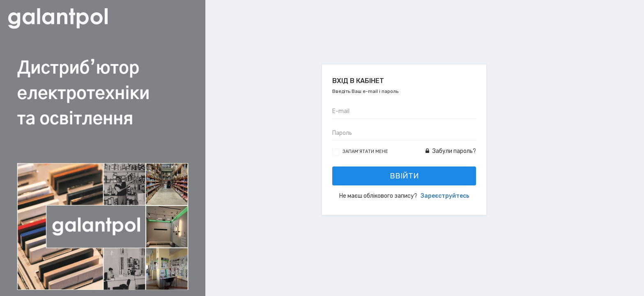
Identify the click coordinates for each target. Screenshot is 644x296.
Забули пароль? (451, 151)
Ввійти (404, 176)
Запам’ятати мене (365, 151)
